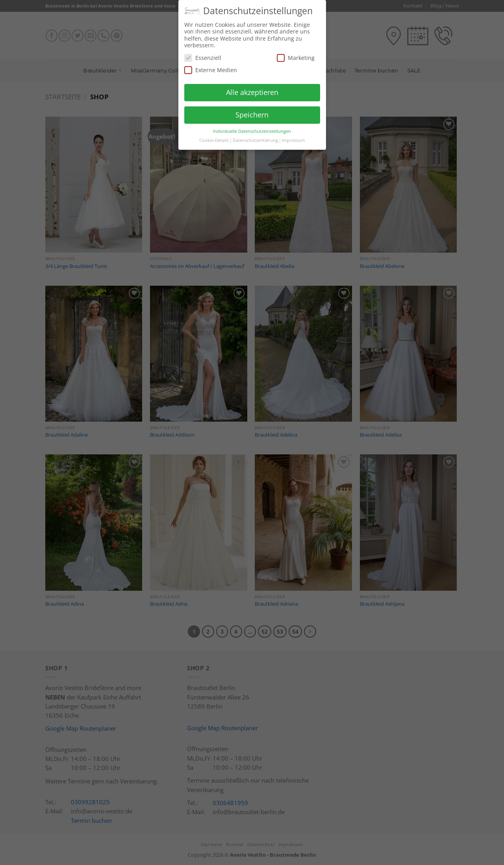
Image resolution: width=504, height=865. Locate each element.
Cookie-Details (214, 138)
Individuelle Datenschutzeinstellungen (252, 128)
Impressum (293, 138)
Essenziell (203, 55)
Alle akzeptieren (252, 90)
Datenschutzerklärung (255, 138)
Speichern (252, 112)
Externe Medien (211, 68)
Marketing (296, 55)
